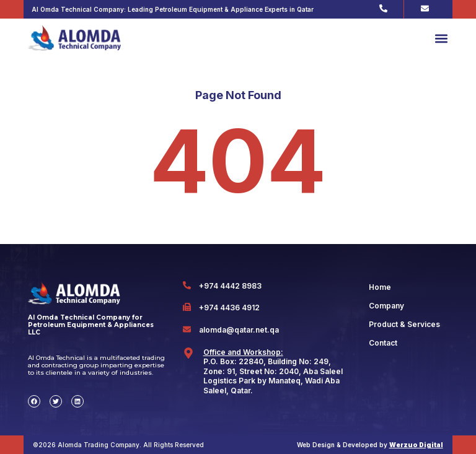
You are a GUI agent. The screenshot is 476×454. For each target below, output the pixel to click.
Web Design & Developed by (370, 445)
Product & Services (404, 324)
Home (380, 287)
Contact (383, 343)
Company (386, 306)
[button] (441, 38)
